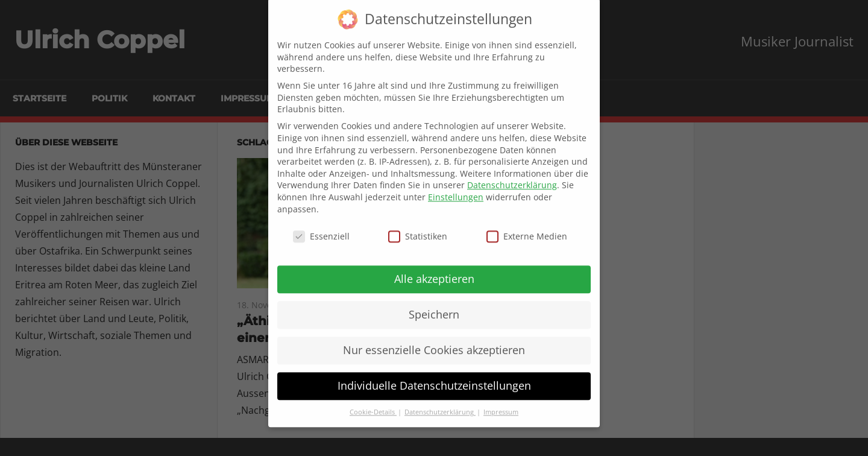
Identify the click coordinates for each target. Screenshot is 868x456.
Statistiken (418, 228)
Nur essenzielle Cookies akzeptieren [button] (434, 341)
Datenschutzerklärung (512, 176)
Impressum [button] (501, 404)
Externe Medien (527, 228)
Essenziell (321, 228)
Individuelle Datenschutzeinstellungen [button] (434, 377)
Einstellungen (456, 188)
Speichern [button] (434, 306)
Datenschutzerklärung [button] (440, 404)
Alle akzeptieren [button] (434, 270)
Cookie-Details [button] (373, 404)
